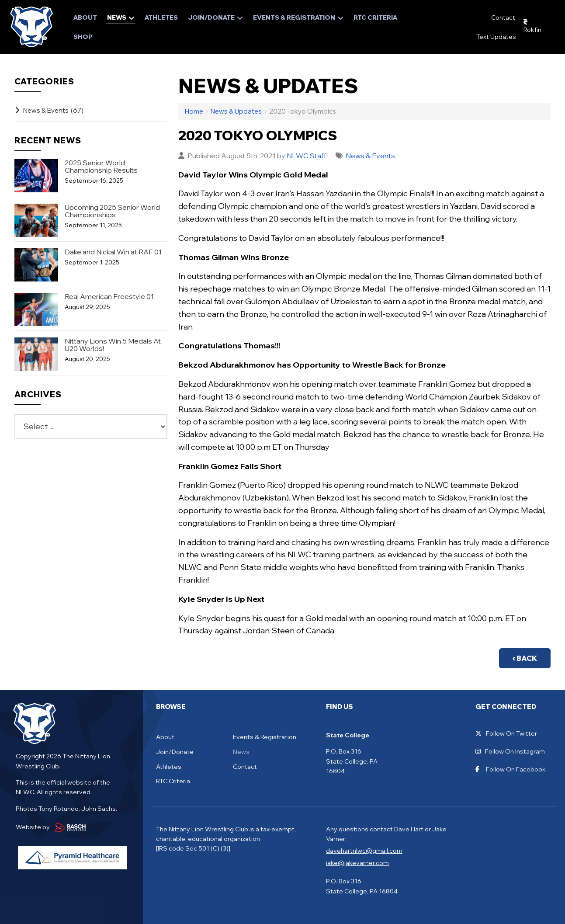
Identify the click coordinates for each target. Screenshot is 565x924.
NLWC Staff (307, 156)
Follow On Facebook (511, 769)
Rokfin (532, 30)
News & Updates (236, 111)
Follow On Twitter (506, 734)
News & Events (371, 156)
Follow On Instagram (510, 752)
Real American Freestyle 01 (109, 297)
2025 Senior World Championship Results (101, 167)
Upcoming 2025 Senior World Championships (112, 211)
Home (194, 111)
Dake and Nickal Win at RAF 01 (113, 252)
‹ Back (525, 658)
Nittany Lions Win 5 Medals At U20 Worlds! (113, 345)
